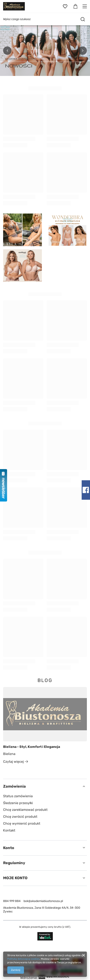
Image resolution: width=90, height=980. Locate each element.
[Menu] (85, 6)
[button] (7, 51)
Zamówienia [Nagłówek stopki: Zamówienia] (14, 786)
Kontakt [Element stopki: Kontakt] (9, 830)
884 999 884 (12, 901)
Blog (45, 680)
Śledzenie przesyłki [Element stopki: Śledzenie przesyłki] (18, 803)
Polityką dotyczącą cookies (23, 959)
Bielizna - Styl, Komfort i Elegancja (32, 747)
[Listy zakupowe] (65, 6)
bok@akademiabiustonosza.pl (43, 901)
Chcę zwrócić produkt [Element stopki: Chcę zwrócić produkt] (20, 817)
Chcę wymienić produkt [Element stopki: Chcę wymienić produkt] (22, 823)
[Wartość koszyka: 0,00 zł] (75, 6)
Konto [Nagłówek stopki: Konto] (9, 848)
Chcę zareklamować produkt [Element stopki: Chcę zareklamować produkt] (25, 810)
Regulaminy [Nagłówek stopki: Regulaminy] (14, 863)
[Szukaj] (83, 19)
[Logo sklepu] (14, 6)
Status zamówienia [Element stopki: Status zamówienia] (18, 796)
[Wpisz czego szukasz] (45, 19)
